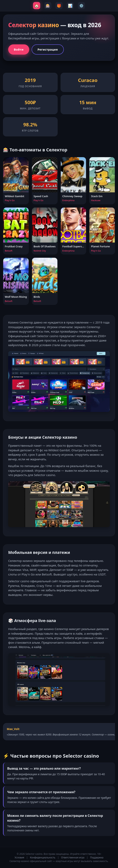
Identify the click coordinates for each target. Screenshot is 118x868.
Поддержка (97, 858)
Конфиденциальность (43, 858)
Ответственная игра (73, 858)
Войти (19, 49)
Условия (19, 858)
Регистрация (48, 49)
